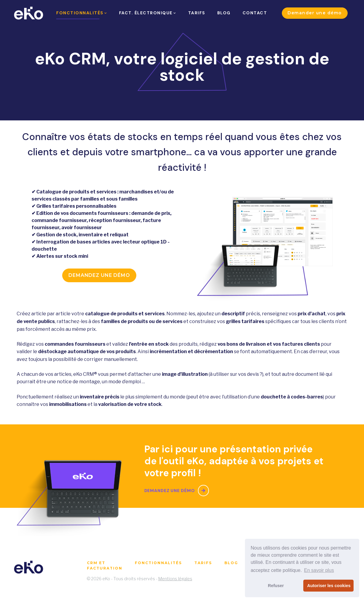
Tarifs (203, 563)
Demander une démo (315, 13)
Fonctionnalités (158, 563)
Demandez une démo (99, 275)
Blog (231, 563)
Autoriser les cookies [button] (329, 586)
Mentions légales (175, 579)
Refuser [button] (276, 586)
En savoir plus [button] (319, 570)
